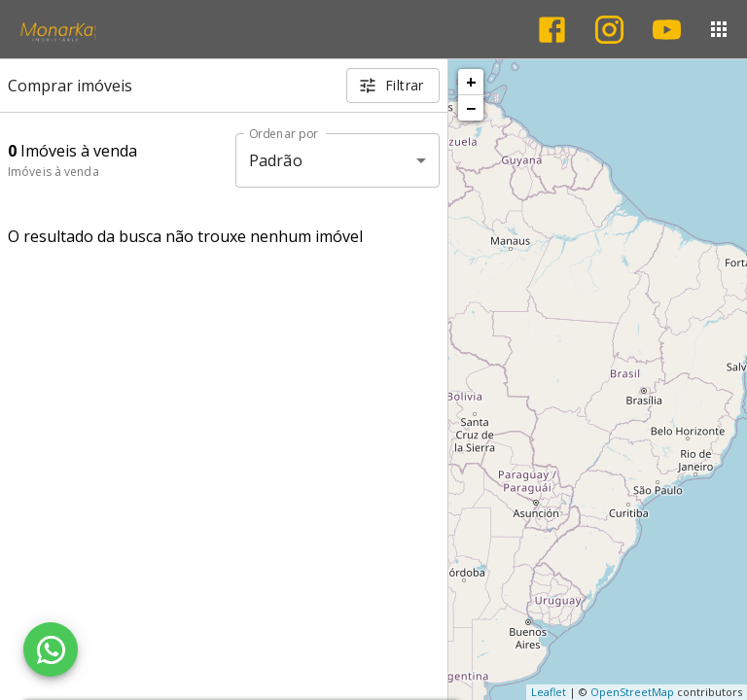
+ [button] (471, 82)
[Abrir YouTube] (667, 30)
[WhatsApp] (51, 649)
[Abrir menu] (719, 29)
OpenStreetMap (632, 692)
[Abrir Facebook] (552, 30)
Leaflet (549, 692)
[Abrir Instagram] (609, 30)
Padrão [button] (276, 160)
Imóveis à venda (53, 172)
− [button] (471, 108)
